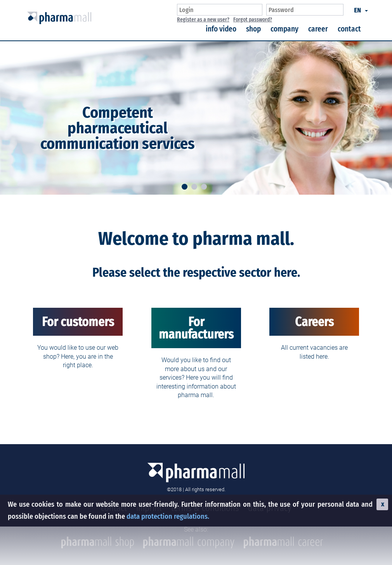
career (318, 29)
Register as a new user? (203, 20)
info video (221, 29)
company (284, 29)
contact (349, 29)
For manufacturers (196, 328)
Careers (314, 322)
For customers (78, 322)
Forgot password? (253, 20)
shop (253, 29)
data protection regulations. (168, 516)
